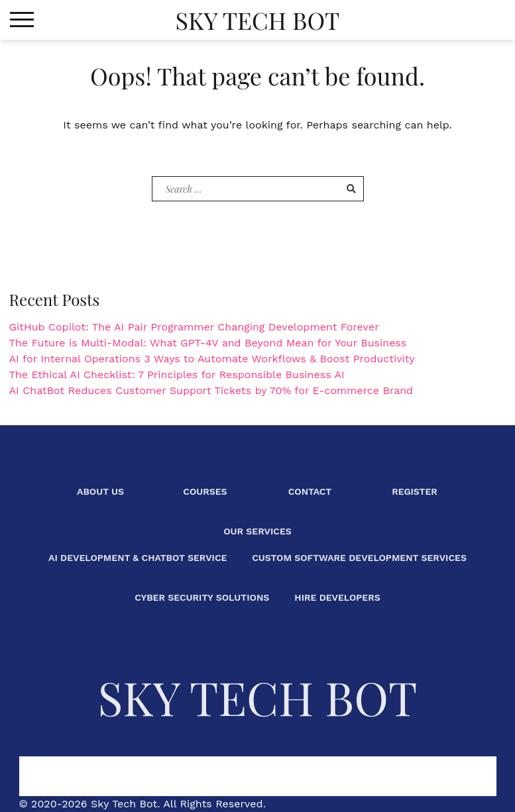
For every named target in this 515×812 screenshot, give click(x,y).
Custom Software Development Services (359, 558)
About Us (100, 491)
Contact (310, 491)
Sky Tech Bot (257, 20)
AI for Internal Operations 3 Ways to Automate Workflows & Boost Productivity (212, 359)
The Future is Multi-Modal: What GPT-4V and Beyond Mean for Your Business (208, 343)
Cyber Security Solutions (202, 597)
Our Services (257, 531)
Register (415, 491)
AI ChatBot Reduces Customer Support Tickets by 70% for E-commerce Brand (211, 390)
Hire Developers (337, 597)
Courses (205, 491)
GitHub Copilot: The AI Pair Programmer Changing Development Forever (194, 327)
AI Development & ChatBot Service (138, 558)
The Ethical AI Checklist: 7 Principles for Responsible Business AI (177, 375)
